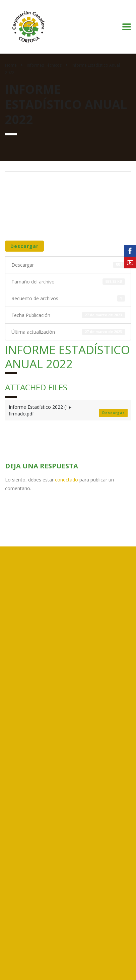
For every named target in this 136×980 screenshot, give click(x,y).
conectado (66, 480)
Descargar (24, 246)
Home (11, 65)
